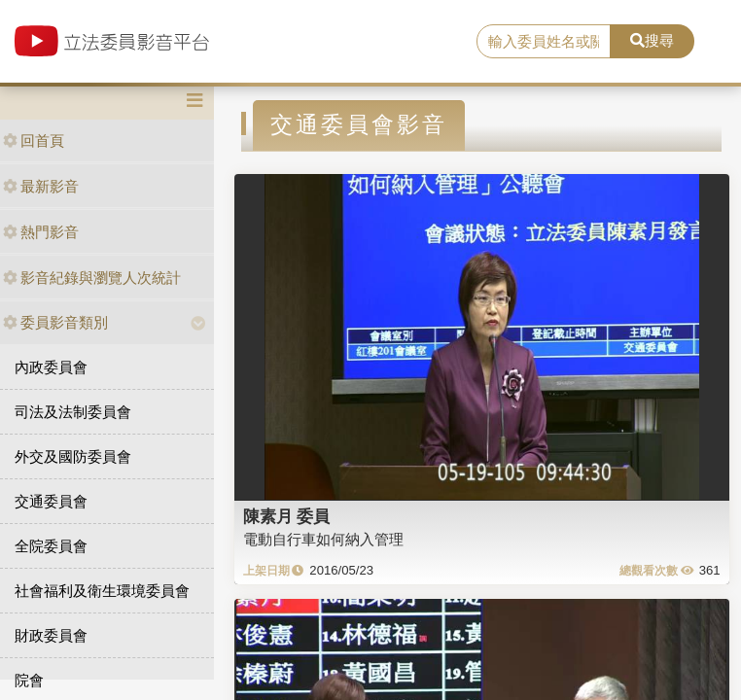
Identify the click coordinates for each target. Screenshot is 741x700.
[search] (544, 42)
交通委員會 (51, 501)
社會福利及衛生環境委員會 (102, 591)
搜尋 (652, 40)
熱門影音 (41, 232)
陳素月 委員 (287, 516)
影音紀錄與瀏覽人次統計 (92, 278)
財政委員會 (51, 635)
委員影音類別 (55, 322)
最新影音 (41, 186)
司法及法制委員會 (73, 412)
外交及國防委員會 (73, 456)
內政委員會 (51, 367)
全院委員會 (51, 546)
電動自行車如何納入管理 (323, 539)
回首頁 (34, 140)
